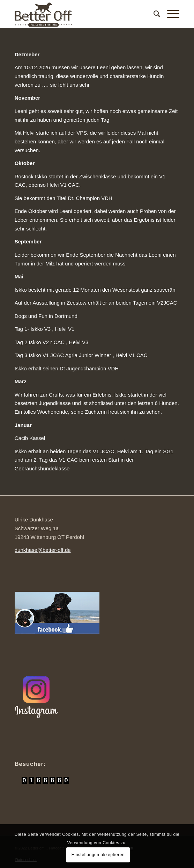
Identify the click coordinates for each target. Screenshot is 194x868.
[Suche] (153, 14)
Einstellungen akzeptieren (98, 855)
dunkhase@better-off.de (43, 550)
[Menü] (170, 14)
